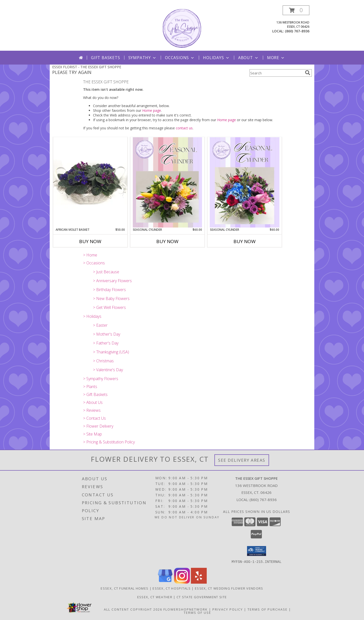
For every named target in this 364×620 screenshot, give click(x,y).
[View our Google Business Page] (165, 582)
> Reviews (92, 410)
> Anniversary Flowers (112, 281)
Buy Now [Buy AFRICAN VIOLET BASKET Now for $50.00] (90, 241)
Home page (152, 110)
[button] (296, 10)
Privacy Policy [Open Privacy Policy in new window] (228, 609)
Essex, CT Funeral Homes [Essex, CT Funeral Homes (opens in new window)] (125, 588)
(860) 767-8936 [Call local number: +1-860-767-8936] (297, 31)
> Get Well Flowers (109, 307)
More (276, 58)
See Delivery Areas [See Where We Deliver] (242, 460)
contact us (184, 128)
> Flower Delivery (98, 426)
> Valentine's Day (108, 370)
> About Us (93, 402)
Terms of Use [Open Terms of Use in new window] (197, 612)
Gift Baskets (106, 58)
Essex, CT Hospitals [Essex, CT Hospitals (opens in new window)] (172, 588)
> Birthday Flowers (109, 290)
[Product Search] (276, 73)
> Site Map (92, 434)
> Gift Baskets (95, 394)
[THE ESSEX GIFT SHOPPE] (182, 28)
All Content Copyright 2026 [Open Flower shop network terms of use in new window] (133, 609)
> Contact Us (94, 418)
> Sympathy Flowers (101, 379)
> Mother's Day (107, 334)
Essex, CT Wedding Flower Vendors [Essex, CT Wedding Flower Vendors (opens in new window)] (229, 588)
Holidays (216, 58)
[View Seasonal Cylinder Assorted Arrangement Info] (167, 182)
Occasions (180, 58)
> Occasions (94, 263)
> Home (90, 255)
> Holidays (92, 316)
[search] (308, 73)
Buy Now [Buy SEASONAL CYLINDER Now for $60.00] (167, 241)
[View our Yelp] (199, 582)
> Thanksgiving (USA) (111, 352)
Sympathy (143, 58)
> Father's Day (106, 343)
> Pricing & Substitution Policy (109, 442)
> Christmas (103, 361)
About (249, 58)
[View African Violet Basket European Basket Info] (90, 182)
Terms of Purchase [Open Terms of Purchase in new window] (268, 609)
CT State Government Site (202, 597)
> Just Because (106, 272)
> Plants (90, 387)
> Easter (100, 325)
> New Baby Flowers (111, 299)
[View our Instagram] (182, 582)
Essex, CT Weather (155, 597)
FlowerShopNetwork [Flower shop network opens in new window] (186, 609)
